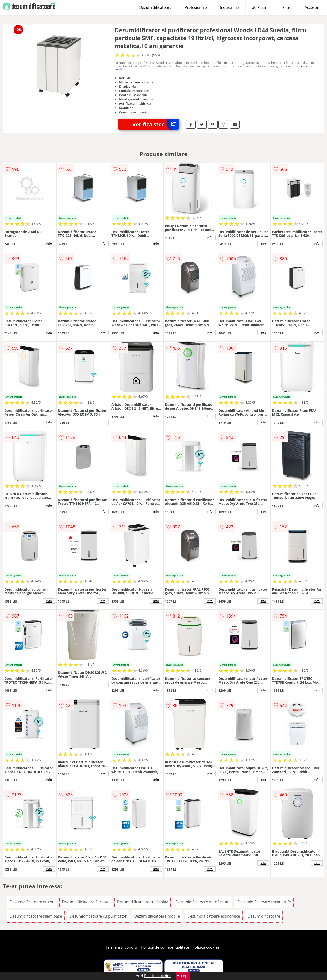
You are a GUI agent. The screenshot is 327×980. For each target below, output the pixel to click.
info (49, 244)
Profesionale (196, 7)
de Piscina (261, 7)
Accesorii (313, 7)
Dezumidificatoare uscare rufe (264, 902)
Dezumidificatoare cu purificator (98, 916)
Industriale (229, 7)
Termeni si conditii (121, 947)
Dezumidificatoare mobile (157, 916)
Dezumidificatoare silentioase (36, 916)
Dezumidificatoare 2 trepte (86, 902)
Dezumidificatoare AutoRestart (203, 902)
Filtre (287, 7)
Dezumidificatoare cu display (142, 902)
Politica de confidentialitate (165, 947)
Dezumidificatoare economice (214, 916)
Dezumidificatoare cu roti (32, 902)
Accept (183, 976)
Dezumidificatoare (155, 7)
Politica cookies (206, 947)
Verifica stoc (155, 124)
